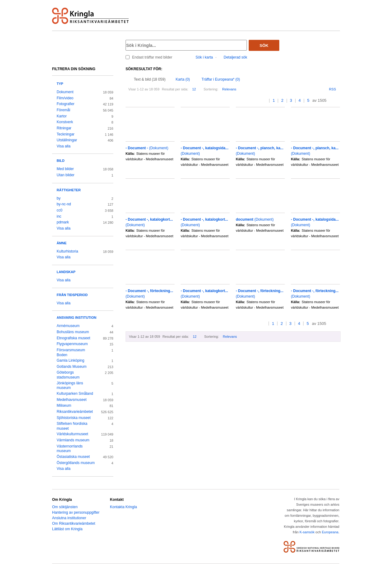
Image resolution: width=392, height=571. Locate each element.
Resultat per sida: (175, 89)
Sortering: (211, 89)
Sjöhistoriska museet (74, 418)
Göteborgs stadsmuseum (68, 375)
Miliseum (64, 405)
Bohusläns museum (73, 332)
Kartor (62, 116)
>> (338, 101)
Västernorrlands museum (70, 449)
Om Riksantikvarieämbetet (74, 523)
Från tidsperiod (72, 295)
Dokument (65, 92)
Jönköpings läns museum (70, 386)
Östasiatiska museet (73, 457)
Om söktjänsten (65, 507)
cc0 (60, 210)
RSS (332, 89)
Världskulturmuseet (72, 434)
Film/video (65, 98)
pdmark (63, 222)
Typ (60, 84)
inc (59, 216)
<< (259, 101)
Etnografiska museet (73, 338)
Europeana (330, 532)
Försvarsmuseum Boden (71, 352)
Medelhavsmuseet (72, 400)
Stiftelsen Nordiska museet (72, 426)
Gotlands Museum (72, 367)
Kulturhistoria (67, 251)
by (59, 198)
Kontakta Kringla (123, 507)
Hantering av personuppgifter (76, 512)
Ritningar (64, 128)
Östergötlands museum (76, 463)
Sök (264, 46)
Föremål (63, 110)
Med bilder (65, 169)
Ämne (62, 243)
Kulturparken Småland (75, 394)
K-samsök (307, 532)
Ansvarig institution (77, 318)
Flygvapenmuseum (72, 344)
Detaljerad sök (235, 57)
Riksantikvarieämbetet (75, 412)
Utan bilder (66, 175)
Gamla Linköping (70, 360)
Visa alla (64, 146)
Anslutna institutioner (69, 518)
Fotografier (66, 104)
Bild (61, 161)
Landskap (66, 272)
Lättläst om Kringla (67, 529)
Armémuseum (68, 326)
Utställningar (67, 140)
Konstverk (65, 122)
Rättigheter (69, 190)
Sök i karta (204, 57)
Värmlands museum (73, 440)
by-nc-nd (64, 204)
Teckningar (66, 134)
